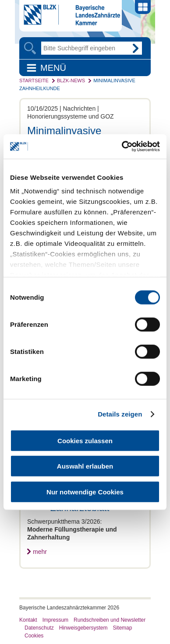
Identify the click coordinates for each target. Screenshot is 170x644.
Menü (53, 68)
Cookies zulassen (85, 440)
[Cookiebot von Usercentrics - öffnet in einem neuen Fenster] (122, 147)
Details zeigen (120, 414)
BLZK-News (71, 80)
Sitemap (122, 628)
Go (135, 48)
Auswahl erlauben (85, 466)
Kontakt (28, 620)
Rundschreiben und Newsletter (110, 620)
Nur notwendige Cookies (85, 492)
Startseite (34, 80)
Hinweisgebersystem (83, 628)
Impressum (55, 620)
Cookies (34, 636)
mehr (40, 552)
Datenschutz (39, 628)
